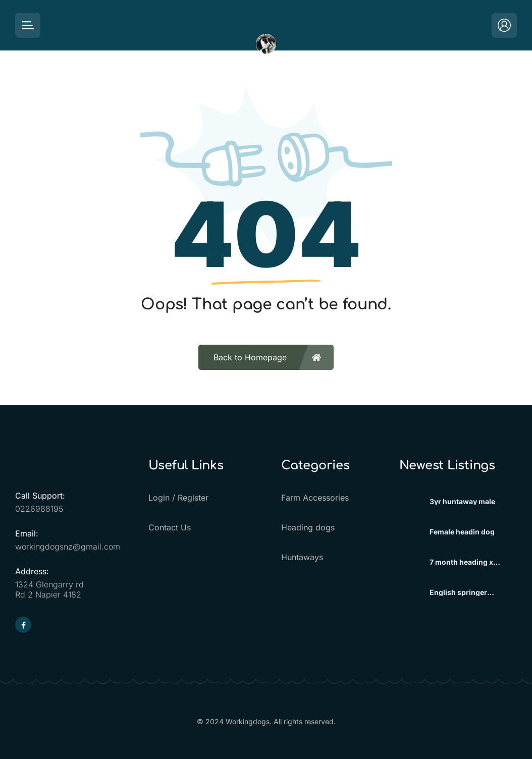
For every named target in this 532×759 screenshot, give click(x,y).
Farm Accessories (315, 498)
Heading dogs (308, 527)
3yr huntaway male (462, 502)
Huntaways (302, 557)
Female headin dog (462, 532)
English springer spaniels (458, 592)
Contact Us (170, 527)
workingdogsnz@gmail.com (68, 547)
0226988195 (39, 509)
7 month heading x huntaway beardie (461, 562)
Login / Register (178, 498)
